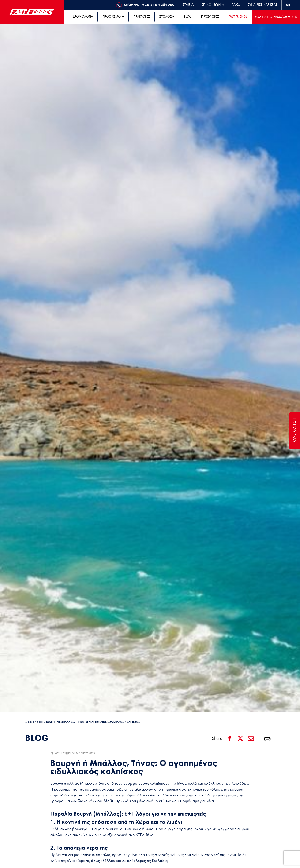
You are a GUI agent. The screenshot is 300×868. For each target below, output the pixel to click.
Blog (40, 722)
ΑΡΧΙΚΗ (30, 722)
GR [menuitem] (288, 5)
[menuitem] (288, 5)
